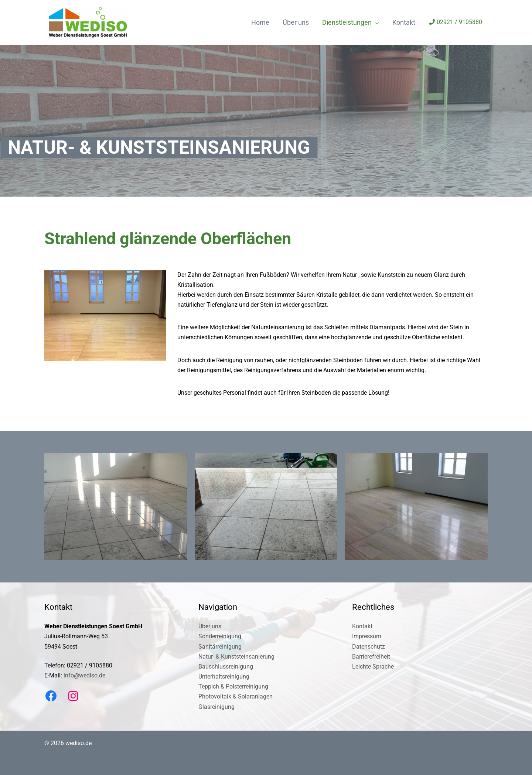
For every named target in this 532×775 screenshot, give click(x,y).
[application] (375, 23)
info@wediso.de (84, 675)
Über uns (210, 626)
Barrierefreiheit (371, 657)
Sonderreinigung (220, 636)
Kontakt (362, 626)
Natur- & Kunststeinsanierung (236, 657)
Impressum (367, 636)
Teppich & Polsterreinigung (233, 686)
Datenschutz (369, 647)
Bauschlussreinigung (226, 667)
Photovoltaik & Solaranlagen (236, 696)
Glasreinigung (216, 707)
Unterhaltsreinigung (224, 677)
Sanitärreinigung (220, 647)
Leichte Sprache (373, 667)
